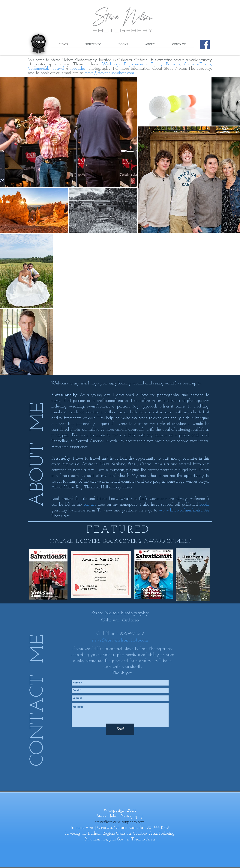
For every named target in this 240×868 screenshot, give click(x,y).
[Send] (120, 729)
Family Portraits (165, 64)
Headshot (78, 69)
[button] (93, 44)
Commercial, (39, 69)
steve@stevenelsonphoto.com (109, 73)
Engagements (135, 64)
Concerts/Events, (198, 64)
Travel (59, 69)
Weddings (111, 64)
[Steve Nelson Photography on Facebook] (205, 44)
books (204, 505)
